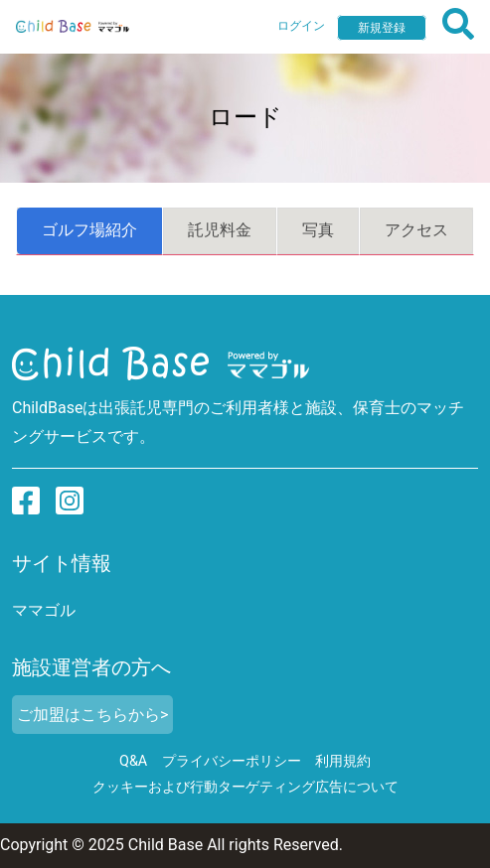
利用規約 (343, 761)
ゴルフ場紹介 (89, 230)
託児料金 (220, 230)
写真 (318, 230)
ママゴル (44, 610)
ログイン (301, 26)
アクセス (416, 230)
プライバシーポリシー (232, 761)
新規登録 (382, 28)
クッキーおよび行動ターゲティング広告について (245, 787)
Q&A (133, 761)
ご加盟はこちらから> (92, 715)
